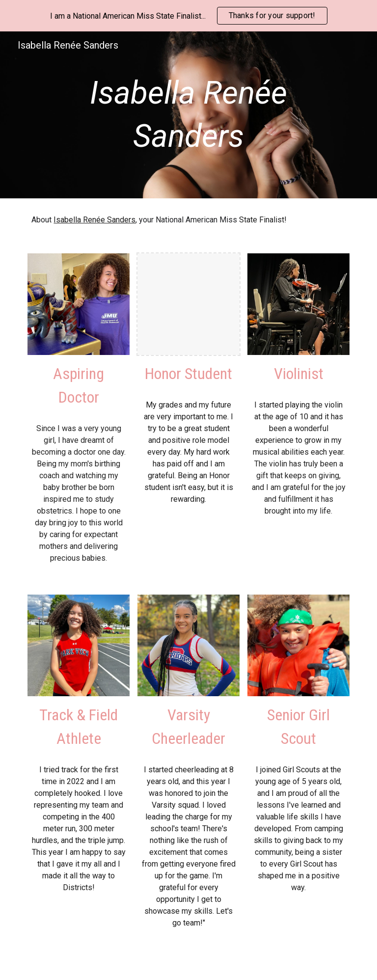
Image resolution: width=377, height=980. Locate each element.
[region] (188, 16)
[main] (188, 115)
